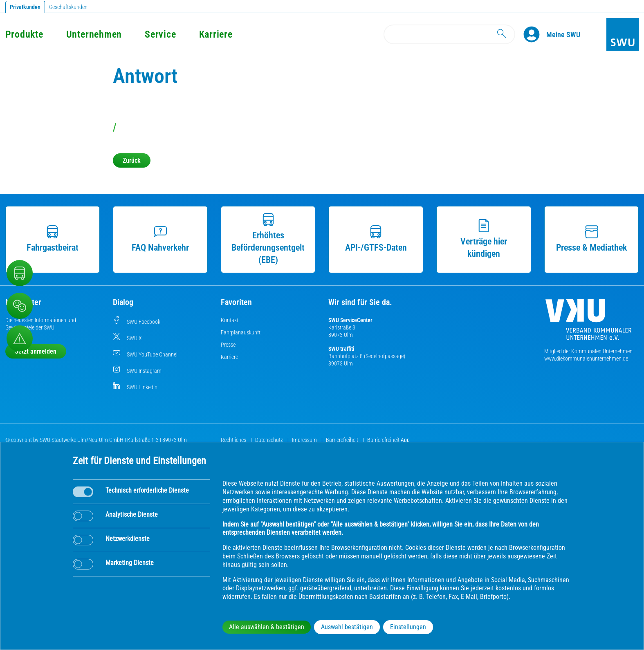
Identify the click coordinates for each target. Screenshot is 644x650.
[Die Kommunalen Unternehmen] (588, 323)
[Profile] (535, 34)
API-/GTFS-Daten (376, 239)
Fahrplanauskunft (241, 332)
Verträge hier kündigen (484, 239)
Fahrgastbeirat (53, 239)
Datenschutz (270, 440)
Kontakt (230, 320)
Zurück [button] (132, 160)
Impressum (305, 440)
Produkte (24, 34)
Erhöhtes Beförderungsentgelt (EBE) (268, 239)
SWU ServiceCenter (350, 320)
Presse (228, 345)
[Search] (449, 34)
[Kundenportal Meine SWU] (563, 34)
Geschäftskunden (68, 7)
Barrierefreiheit (343, 440)
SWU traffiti (341, 349)
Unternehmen (94, 34)
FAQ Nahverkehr (160, 239)
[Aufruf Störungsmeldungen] (20, 338)
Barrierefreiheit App (388, 440)
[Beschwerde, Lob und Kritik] (20, 306)
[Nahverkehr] (20, 273)
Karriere (216, 34)
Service (160, 34)
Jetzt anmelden (36, 351)
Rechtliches (234, 440)
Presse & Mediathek (591, 239)
